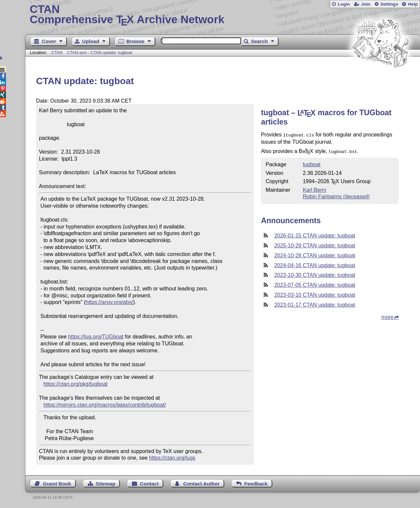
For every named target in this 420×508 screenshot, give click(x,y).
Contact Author (201, 484)
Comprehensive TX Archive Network (222, 15)
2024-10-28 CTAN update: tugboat (315, 254)
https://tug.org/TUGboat (96, 337)
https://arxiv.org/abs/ (109, 302)
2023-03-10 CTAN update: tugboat (315, 294)
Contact (150, 484)
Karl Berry (315, 189)
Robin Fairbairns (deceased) (336, 195)
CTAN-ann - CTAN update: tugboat (100, 52)
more (388, 316)
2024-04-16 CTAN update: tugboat (315, 264)
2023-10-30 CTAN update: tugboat (315, 274)
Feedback (256, 484)
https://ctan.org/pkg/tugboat (76, 384)
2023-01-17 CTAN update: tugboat (315, 304)
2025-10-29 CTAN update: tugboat (315, 244)
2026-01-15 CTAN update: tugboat (315, 234)
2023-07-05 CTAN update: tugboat (315, 284)
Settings (389, 4)
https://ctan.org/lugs (172, 458)
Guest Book (57, 484)
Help (413, 4)
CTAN (57, 52)
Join (366, 4)
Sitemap (105, 484)
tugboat (312, 163)
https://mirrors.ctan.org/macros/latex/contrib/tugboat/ (105, 405)
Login (344, 4)
